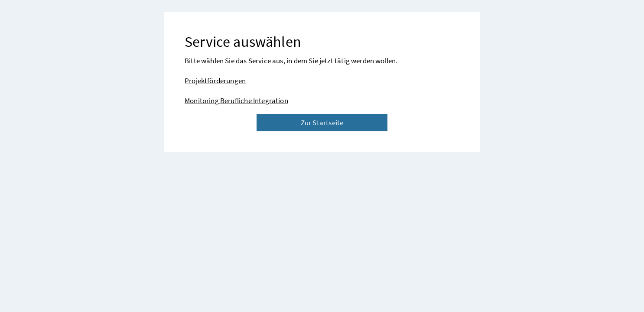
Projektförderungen (215, 81)
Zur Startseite (322, 123)
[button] (603, 281)
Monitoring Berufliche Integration (236, 101)
